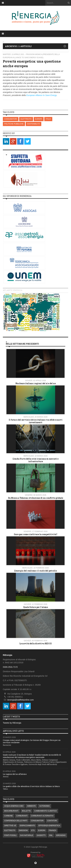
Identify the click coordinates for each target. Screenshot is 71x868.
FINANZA (52, 830)
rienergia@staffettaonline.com (20, 700)
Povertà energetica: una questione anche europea (32, 64)
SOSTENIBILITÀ (33, 124)
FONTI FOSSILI (10, 835)
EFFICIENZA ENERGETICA (49, 826)
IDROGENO (61, 835)
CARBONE (8, 816)
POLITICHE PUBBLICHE (14, 124)
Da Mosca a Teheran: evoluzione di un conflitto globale (35, 498)
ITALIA (48, 119)
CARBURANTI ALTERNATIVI (42, 816)
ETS (33, 830)
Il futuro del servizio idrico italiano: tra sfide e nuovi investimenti (36, 421)
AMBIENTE (31, 806)
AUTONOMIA (44, 806)
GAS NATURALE (27, 835)
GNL (51, 835)
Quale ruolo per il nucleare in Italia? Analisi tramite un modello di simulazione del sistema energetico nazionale (32, 756)
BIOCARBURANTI (11, 811)
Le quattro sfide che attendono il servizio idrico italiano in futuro (31, 786)
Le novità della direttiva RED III (36, 643)
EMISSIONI (23, 830)
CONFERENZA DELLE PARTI (16, 821)
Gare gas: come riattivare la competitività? (36, 534)
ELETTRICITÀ (26, 119)
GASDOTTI (41, 835)
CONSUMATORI (11, 119)
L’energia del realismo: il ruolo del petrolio (35, 571)
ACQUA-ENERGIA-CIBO (14, 806)
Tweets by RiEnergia (12, 723)
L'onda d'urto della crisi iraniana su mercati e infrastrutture (35, 460)
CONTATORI (52, 821)
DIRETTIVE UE (10, 826)
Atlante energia (13, 290)
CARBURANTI (22, 816)
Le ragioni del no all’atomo (15, 774)
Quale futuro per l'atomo (35, 607)
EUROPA (39, 119)
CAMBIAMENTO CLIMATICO (45, 811)
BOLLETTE (26, 811)
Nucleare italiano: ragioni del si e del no (36, 383)
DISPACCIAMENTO (27, 826)
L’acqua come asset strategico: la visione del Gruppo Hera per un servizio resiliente (32, 741)
